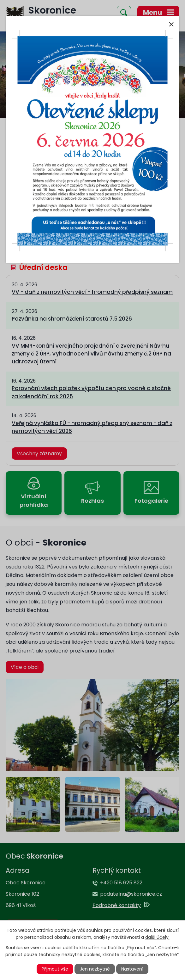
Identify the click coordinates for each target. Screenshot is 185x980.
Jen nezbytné (95, 969)
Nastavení (133, 969)
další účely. (157, 937)
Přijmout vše (55, 969)
